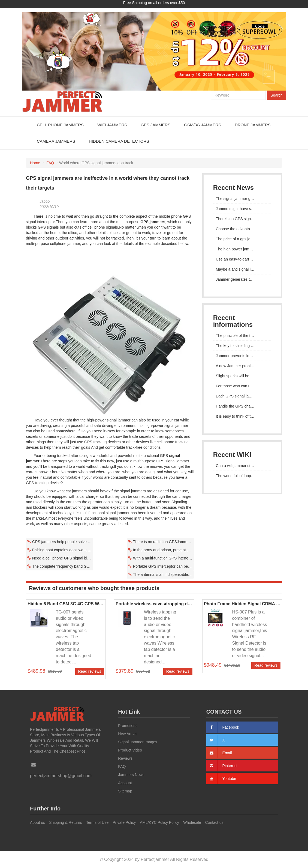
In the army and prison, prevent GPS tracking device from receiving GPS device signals (164, 550)
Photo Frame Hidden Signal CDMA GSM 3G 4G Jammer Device (242, 604)
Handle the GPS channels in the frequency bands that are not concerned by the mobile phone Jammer (242, 406)
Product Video (130, 750)
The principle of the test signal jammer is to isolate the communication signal (242, 336)
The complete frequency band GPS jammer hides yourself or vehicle (63, 566)
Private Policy (124, 822)
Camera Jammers (56, 141)
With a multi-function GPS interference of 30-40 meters (164, 558)
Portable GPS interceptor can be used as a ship (164, 566)
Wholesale (192, 822)
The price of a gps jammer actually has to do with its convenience (242, 239)
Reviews (125, 758)
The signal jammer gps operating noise (242, 199)
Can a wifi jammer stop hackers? (242, 466)
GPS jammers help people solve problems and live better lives (63, 542)
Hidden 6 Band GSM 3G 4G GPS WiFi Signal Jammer (66, 604)
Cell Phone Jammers (60, 125)
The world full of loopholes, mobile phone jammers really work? (242, 476)
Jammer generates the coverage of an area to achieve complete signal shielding (242, 279)
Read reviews (90, 671)
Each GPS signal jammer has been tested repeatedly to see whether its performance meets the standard (242, 396)
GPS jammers (153, 222)
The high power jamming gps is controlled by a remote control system (242, 249)
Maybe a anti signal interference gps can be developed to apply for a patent (242, 269)
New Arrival (128, 734)
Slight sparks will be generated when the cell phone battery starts (242, 376)
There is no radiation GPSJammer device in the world (164, 542)
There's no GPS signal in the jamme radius (242, 219)
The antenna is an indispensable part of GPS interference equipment (164, 574)
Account (125, 783)
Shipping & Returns (66, 822)
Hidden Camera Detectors (119, 141)
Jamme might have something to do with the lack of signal (242, 209)
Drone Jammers (253, 125)
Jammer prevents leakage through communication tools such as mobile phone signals (242, 356)
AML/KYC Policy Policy (159, 822)
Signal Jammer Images (138, 742)
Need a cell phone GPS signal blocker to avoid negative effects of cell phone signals (63, 558)
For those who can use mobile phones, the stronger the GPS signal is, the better (242, 386)
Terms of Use (97, 822)
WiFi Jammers (112, 125)
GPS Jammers (155, 125)
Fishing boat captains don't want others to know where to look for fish (63, 550)
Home (35, 163)
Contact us (214, 822)
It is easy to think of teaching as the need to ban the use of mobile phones (242, 416)
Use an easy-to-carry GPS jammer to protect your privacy (242, 259)
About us (37, 822)
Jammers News (131, 775)
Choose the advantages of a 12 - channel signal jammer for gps (242, 229)
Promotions (128, 726)
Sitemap (125, 791)
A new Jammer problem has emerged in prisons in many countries (242, 366)
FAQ (50, 163)
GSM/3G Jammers (203, 125)
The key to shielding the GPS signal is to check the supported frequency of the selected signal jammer (242, 346)
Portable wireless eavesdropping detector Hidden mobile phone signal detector (154, 604)
